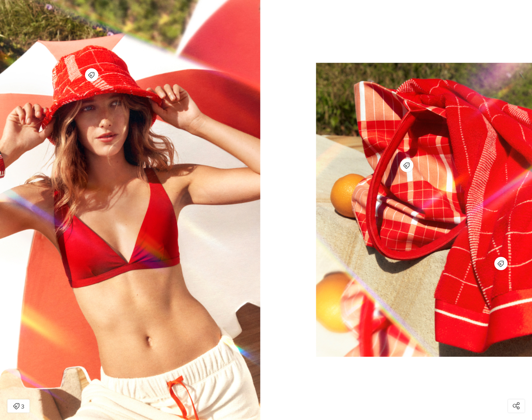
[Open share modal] (516, 406)
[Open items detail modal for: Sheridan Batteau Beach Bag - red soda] (407, 165)
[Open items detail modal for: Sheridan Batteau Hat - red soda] (92, 75)
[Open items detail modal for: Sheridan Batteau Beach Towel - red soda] (501, 264)
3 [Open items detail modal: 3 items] (19, 407)
